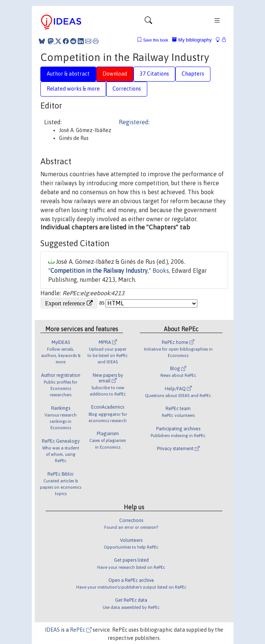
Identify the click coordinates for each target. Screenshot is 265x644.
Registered (134, 122)
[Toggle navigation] (148, 22)
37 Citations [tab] (154, 74)
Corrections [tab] (127, 89)
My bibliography (192, 40)
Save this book (156, 40)
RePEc (81, 630)
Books (161, 271)
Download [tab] (115, 74)
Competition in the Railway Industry (99, 271)
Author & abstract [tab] (68, 74)
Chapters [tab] (193, 74)
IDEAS (52, 630)
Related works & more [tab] (73, 89)
